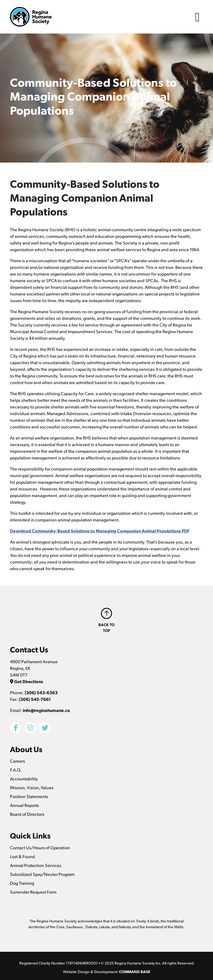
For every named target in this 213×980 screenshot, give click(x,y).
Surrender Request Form (33, 892)
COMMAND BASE (135, 971)
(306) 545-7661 (35, 699)
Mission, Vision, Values (32, 787)
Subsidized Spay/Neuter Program (42, 874)
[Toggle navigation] (197, 17)
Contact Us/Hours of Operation (40, 847)
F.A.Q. (16, 770)
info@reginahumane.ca (46, 710)
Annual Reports (25, 805)
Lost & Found (22, 856)
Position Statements (29, 796)
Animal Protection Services (36, 865)
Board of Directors (27, 814)
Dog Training (22, 883)
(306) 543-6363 (41, 692)
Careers (17, 761)
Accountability (24, 779)
